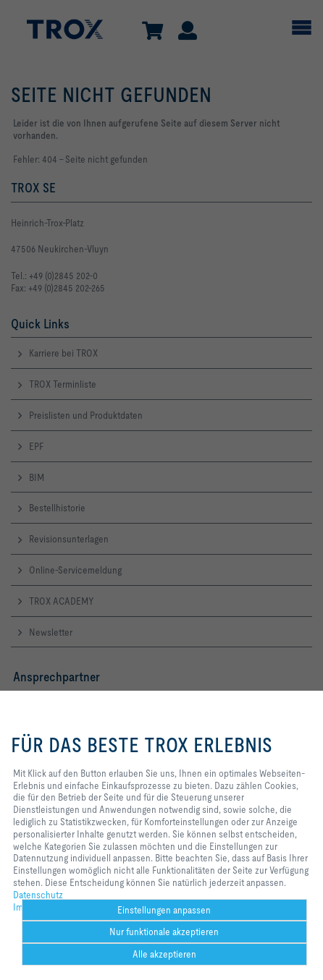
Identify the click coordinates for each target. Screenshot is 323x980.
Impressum (35, 907)
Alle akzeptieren (164, 954)
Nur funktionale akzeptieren (164, 932)
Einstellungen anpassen (164, 910)
